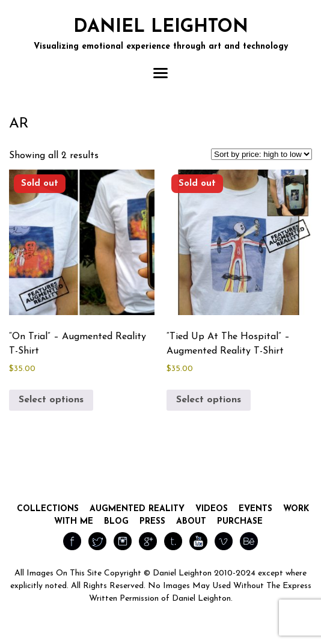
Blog (116, 522)
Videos (212, 509)
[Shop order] (261, 154)
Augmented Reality (137, 509)
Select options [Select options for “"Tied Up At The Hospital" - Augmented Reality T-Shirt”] (209, 400)
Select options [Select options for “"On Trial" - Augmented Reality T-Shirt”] (51, 400)
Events (255, 509)
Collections (48, 509)
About (191, 522)
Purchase (240, 522)
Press (152, 522)
